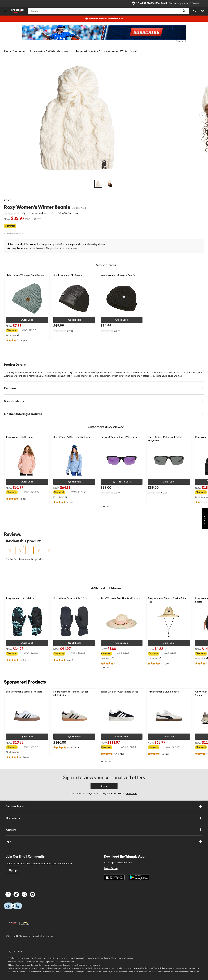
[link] (16, 213)
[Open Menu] (6, 11)
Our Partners (104, 818)
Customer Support (104, 806)
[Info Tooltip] (18, 335)
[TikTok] (16, 894)
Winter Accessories (60, 51)
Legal (104, 841)
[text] (27, 341)
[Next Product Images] (202, 115)
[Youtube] (32, 894)
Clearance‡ (10, 226)
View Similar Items (68, 213)
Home (8, 51)
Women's (21, 51)
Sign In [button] (104, 786)
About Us (104, 830)
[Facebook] (8, 894)
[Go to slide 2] (110, 184)
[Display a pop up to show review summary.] (31, 757)
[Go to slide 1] (98, 184)
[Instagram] (24, 894)
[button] (184, 11)
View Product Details (43, 213)
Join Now (132, 793)
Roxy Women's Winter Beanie (37, 207)
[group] (14, 330)
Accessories (37, 51)
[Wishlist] (195, 11)
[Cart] (202, 11)
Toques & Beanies (87, 51)
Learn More (111, 868)
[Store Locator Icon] (134, 3)
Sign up (13, 870)
